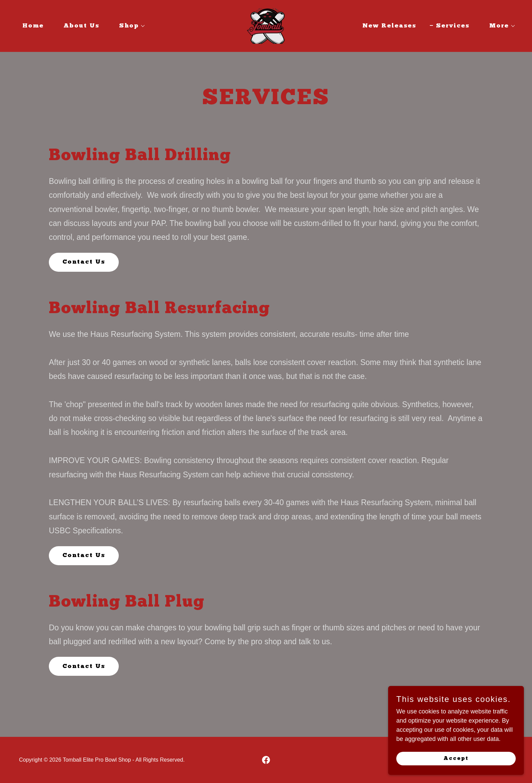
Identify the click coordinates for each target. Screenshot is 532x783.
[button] (129, 26)
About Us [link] (81, 26)
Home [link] (33, 26)
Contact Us (84, 262)
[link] (266, 25)
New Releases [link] (389, 26)
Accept (456, 759)
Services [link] (453, 26)
